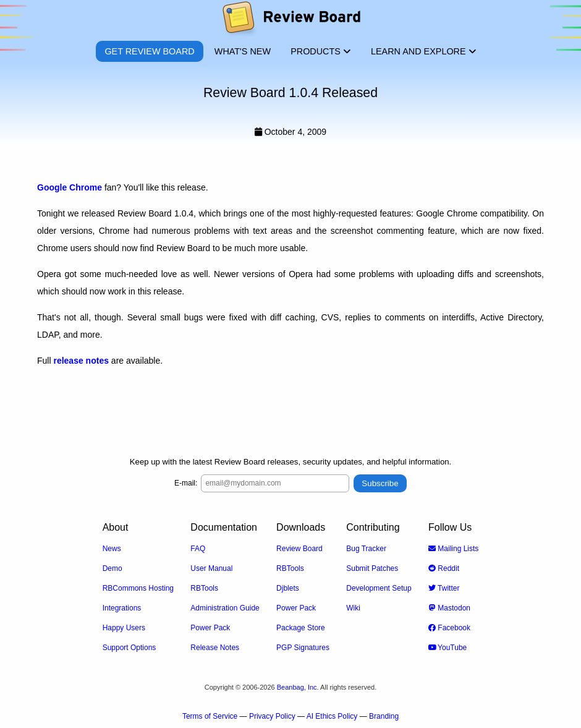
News (112, 549)
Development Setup (379, 588)
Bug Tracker (366, 549)
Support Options (129, 648)
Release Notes (215, 648)
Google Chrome (70, 187)
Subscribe (380, 483)
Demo (112, 568)
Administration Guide (225, 608)
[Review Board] (291, 20)
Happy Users (124, 628)
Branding (384, 716)
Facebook (449, 628)
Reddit (444, 568)
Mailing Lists (453, 549)
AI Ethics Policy (332, 716)
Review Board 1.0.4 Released (290, 93)
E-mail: (186, 483)
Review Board (299, 549)
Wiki (353, 608)
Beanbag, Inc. (298, 687)
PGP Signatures (303, 648)
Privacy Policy (272, 716)
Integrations (122, 608)
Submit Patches (372, 568)
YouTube (447, 648)
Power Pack (210, 628)
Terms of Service (210, 716)
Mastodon (449, 608)
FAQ (198, 549)
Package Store (301, 628)
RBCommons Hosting (138, 588)
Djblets (288, 588)
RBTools (204, 588)
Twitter (444, 588)
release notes (81, 361)
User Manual (211, 568)
